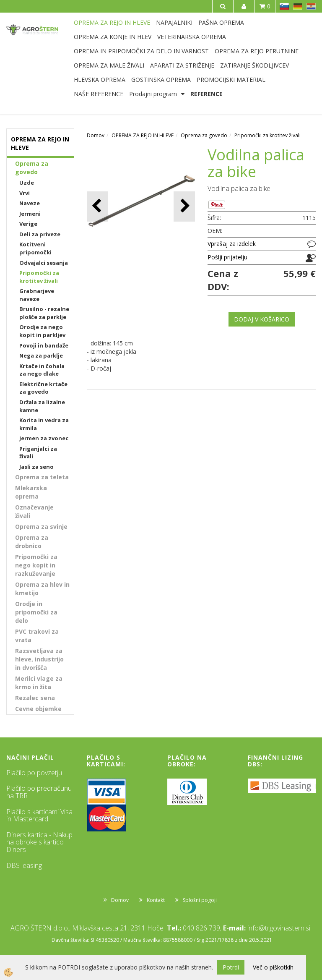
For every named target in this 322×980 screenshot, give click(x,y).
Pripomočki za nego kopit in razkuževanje (36, 565)
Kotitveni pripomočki (35, 248)
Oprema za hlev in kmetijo (42, 589)
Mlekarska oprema (31, 492)
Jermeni (30, 214)
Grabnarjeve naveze (37, 295)
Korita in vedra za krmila (44, 424)
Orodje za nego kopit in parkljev (42, 331)
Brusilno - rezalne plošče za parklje (44, 313)
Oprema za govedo (32, 168)
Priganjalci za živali (38, 453)
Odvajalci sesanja (44, 263)
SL (284, 6)
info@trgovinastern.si (279, 928)
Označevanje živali (34, 511)
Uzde (27, 183)
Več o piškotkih (273, 967)
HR (311, 6)
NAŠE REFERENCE (99, 94)
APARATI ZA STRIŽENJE (182, 65)
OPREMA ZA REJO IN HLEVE (112, 22)
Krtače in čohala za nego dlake (42, 370)
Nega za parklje (41, 355)
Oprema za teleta (42, 477)
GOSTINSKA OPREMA (161, 80)
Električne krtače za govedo (43, 388)
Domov (96, 135)
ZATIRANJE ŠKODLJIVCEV (254, 65)
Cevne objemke (38, 709)
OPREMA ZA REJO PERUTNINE (257, 51)
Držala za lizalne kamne (42, 406)
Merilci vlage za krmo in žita (39, 683)
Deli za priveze (40, 234)
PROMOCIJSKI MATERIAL (231, 80)
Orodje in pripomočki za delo (36, 612)
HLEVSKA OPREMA (100, 80)
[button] (184, 206)
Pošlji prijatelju (227, 257)
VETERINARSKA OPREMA (192, 37)
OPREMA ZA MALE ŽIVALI (109, 65)
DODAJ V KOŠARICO (262, 319)
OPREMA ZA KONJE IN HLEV (113, 37)
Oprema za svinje (41, 527)
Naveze (30, 203)
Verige (28, 224)
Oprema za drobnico (32, 542)
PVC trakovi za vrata (37, 636)
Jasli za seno (36, 467)
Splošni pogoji (200, 900)
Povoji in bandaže (44, 345)
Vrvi (25, 193)
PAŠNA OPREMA (221, 22)
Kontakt (156, 900)
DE (298, 6)
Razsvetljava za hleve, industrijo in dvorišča (39, 659)
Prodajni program (153, 94)
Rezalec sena (35, 698)
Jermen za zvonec (44, 438)
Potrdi (231, 967)
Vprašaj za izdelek (232, 244)
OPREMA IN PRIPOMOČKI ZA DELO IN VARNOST (141, 51)
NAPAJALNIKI (174, 22)
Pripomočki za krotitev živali (39, 277)
